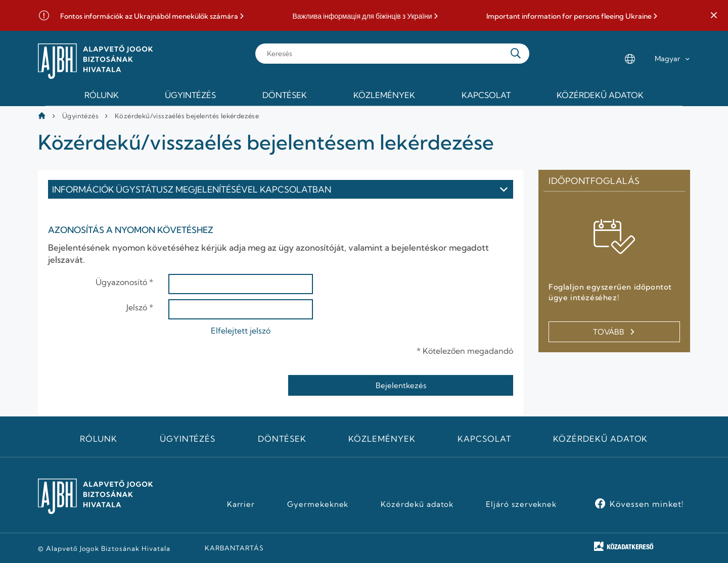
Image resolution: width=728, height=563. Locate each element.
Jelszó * (140, 307)
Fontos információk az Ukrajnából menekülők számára (149, 16)
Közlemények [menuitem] (384, 95)
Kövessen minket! (647, 504)
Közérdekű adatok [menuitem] (600, 95)
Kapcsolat (484, 439)
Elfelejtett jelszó (241, 331)
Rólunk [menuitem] (102, 95)
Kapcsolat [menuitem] (486, 95)
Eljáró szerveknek (521, 504)
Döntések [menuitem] (285, 95)
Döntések (282, 439)
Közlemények (382, 439)
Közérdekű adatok (600, 439)
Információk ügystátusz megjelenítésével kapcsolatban (192, 189)
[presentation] (125, 385)
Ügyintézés (80, 116)
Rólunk (99, 439)
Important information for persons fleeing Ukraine (569, 16)
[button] (714, 16)
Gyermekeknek (318, 504)
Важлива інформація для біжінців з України (362, 16)
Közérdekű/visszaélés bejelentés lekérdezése (187, 116)
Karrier (241, 504)
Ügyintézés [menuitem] (190, 95)
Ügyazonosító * (124, 282)
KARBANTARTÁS (234, 548)
